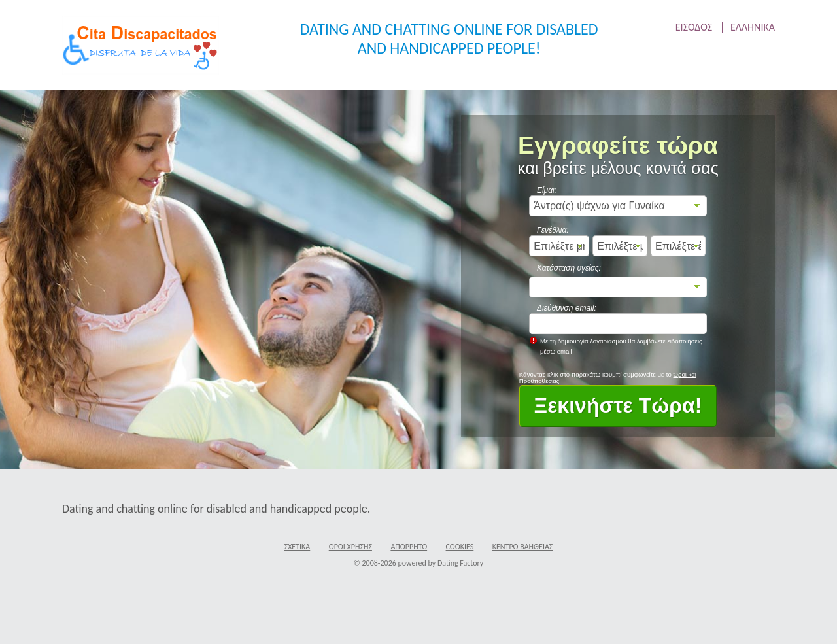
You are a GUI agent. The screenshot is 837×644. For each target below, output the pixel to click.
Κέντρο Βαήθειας (523, 547)
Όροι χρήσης (350, 547)
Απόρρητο (409, 547)
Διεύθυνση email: (567, 308)
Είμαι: (547, 190)
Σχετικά (298, 547)
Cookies (460, 547)
